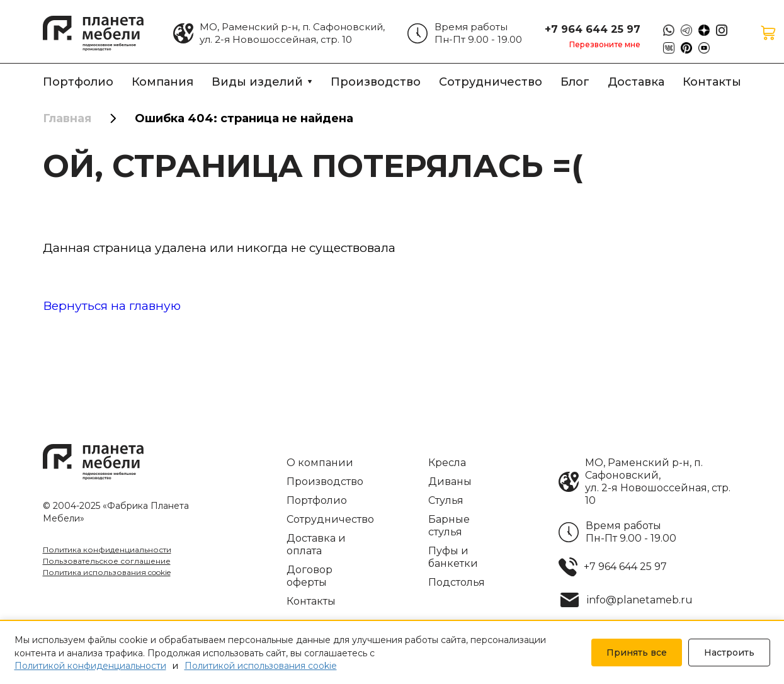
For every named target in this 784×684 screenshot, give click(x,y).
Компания (162, 82)
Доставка (636, 82)
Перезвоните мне (605, 44)
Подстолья (457, 582)
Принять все (637, 653)
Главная (67, 118)
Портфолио (78, 82)
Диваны (450, 482)
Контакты (712, 82)
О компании (320, 463)
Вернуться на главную (112, 306)
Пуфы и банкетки (453, 557)
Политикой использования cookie (261, 666)
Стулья (446, 500)
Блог (575, 82)
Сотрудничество (491, 82)
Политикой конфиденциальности (90, 666)
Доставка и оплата (316, 544)
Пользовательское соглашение (107, 561)
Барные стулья (449, 526)
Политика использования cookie (107, 572)
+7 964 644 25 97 (593, 29)
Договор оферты (310, 576)
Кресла (447, 463)
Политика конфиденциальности (107, 550)
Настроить (729, 653)
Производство (376, 82)
